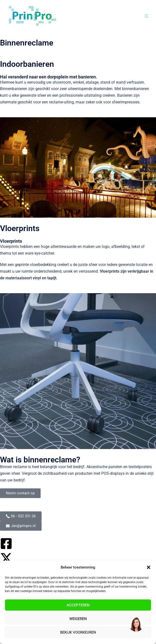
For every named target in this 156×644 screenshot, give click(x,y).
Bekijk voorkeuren (78, 632)
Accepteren (78, 605)
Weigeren (78, 619)
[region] (136, 624)
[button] (149, 567)
